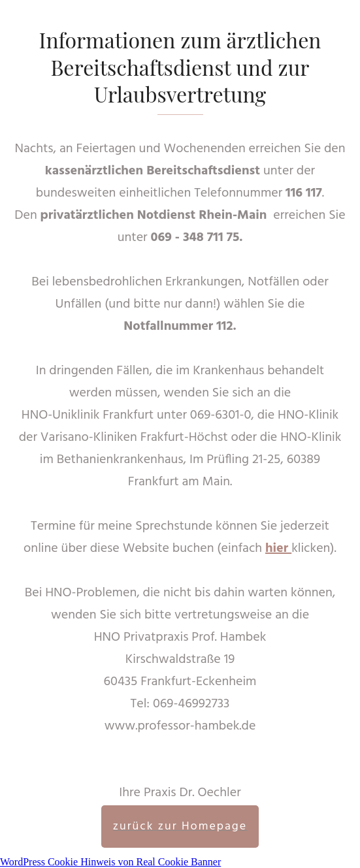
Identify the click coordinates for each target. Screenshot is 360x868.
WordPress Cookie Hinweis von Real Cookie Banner (110, 862)
